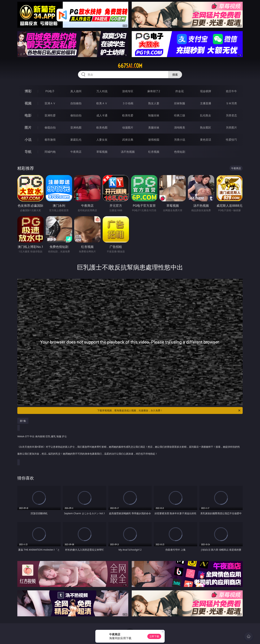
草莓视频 (102, 152)
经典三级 (180, 115)
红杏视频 (154, 152)
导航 (28, 152)
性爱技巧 (231, 140)
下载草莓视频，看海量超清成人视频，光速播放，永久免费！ (169, 410)
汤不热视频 (128, 152)
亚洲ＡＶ (50, 103)
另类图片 (231, 127)
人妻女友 (102, 140)
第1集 (23, 421)
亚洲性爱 (50, 115)
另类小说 (180, 140)
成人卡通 (102, 115)
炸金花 (180, 91)
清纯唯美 (180, 127)
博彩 (28, 91)
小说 (28, 140)
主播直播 (206, 103)
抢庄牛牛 (231, 91)
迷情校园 (154, 140)
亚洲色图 (76, 127)
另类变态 (231, 115)
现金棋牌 (206, 91)
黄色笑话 (206, 140)
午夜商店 (76, 152)
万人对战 (102, 91)
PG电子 (50, 91)
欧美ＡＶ (102, 103)
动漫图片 (128, 127)
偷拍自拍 (76, 115)
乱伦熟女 (206, 115)
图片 (28, 127)
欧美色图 (102, 127)
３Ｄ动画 (128, 103)
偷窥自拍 (50, 127)
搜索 (175, 75)
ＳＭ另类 (231, 103)
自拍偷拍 (76, 103)
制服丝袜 (154, 115)
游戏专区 (128, 91)
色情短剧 (180, 152)
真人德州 (76, 91)
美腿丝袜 (154, 127)
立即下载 (154, 636)
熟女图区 (206, 127)
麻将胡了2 (154, 91)
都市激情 (50, 140)
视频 (28, 103)
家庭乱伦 (76, 140)
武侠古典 (128, 140)
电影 (28, 115)
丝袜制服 (180, 103)
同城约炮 (50, 152)
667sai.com (130, 66)
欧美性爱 (128, 115)
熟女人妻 (154, 103)
